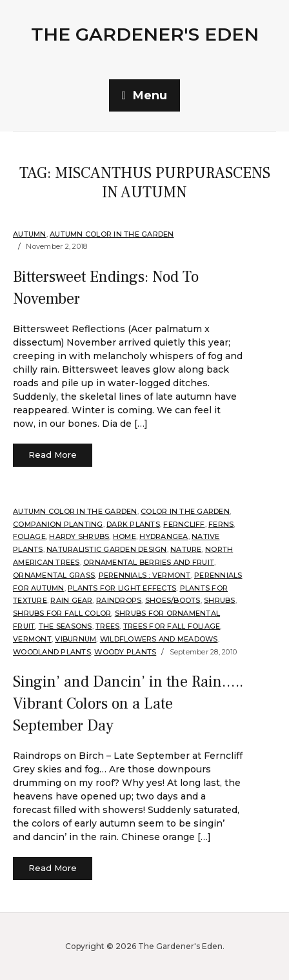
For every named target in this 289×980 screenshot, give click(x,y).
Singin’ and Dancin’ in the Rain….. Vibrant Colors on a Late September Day (128, 703)
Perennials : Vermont (145, 575)
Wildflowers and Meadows (159, 639)
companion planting (58, 524)
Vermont (32, 639)
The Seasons (65, 626)
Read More (53, 455)
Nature (186, 549)
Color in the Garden (185, 511)
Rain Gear (71, 600)
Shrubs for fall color (62, 613)
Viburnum (75, 639)
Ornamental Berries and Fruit (149, 562)
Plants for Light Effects (122, 588)
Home (125, 536)
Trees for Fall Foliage (172, 626)
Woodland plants (52, 652)
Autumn (30, 234)
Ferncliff (184, 524)
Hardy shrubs (79, 536)
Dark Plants (133, 524)
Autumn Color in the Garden (112, 234)
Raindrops (119, 600)
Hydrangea (164, 536)
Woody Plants (125, 652)
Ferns (221, 524)
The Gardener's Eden (145, 34)
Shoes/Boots (173, 600)
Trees (107, 626)
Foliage (29, 536)
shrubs (220, 600)
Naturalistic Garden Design (107, 549)
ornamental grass (54, 575)
